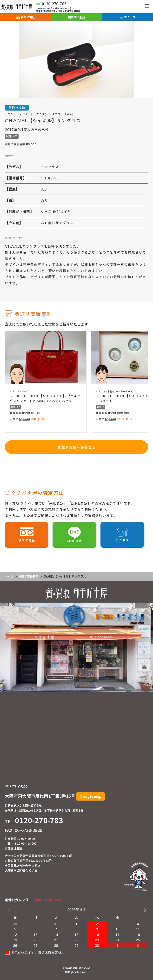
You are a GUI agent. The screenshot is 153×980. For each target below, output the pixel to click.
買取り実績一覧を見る (77, 447)
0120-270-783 (39, 820)
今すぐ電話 (28, 17)
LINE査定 (78, 17)
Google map (91, 796)
